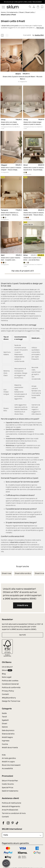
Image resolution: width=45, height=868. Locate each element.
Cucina (5, 744)
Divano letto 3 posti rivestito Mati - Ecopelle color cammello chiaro (11, 260)
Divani (22, 12)
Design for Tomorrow (11, 701)
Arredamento (12, 12)
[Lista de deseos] (42, 7)
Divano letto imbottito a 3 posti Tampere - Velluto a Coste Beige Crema (10, 215)
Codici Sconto (8, 784)
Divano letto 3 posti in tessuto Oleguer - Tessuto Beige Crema (11, 170)
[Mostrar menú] (3, 7)
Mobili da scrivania (10, 747)
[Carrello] (38, 7)
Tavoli (4, 717)
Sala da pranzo (8, 730)
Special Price (8, 788)
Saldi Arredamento (10, 791)
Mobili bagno (7, 737)
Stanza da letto (8, 734)
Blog (4, 674)
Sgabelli (5, 720)
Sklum (7, 670)
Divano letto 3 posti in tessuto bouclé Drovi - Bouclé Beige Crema (34, 170)
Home (3, 12)
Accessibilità (7, 768)
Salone (5, 727)
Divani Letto (30, 12)
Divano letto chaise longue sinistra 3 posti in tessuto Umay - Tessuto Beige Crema (33, 124)
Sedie (4, 713)
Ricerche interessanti (11, 765)
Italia (6, 835)
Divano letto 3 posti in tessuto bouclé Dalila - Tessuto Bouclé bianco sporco (34, 215)
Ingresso (6, 741)
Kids (4, 755)
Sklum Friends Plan (10, 781)
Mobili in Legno (8, 762)
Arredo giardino (9, 758)
